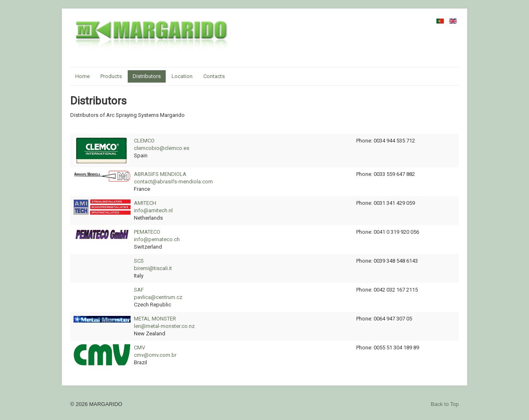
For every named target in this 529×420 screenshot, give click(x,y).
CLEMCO (144, 141)
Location (182, 76)
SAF (139, 290)
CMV (139, 348)
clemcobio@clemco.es (162, 148)
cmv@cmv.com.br (155, 355)
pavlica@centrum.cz (158, 297)
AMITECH (145, 203)
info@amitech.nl (153, 210)
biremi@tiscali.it (153, 268)
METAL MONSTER (155, 319)
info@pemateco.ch (157, 239)
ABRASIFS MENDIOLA (160, 174)
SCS (139, 261)
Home (82, 76)
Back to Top (445, 404)
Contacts (214, 76)
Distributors (147, 76)
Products (111, 76)
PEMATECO (147, 232)
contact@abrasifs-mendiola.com (173, 182)
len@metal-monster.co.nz (164, 326)
